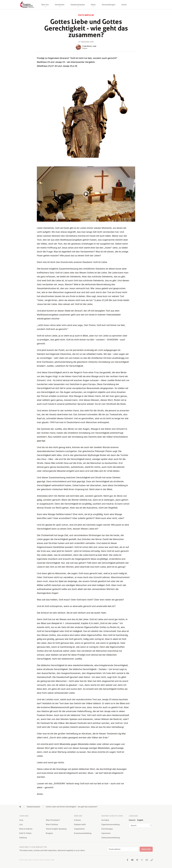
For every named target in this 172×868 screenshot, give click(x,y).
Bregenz (49, 833)
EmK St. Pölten (25, 833)
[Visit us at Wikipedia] (142, 860)
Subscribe (146, 849)
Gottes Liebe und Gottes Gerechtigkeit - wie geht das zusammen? (72, 807)
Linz (21, 824)
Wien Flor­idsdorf (53, 820)
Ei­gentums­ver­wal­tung (111, 824)
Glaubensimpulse (33, 807)
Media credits (50, 860)
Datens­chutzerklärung (111, 838)
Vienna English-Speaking (56, 829)
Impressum (106, 833)
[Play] (86, 194)
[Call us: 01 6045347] (152, 860)
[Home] (20, 807)
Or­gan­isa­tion (79, 829)
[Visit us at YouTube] (132, 860)
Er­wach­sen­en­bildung (83, 833)
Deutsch (132, 820)
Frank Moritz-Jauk (89, 46)
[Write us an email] (147, 860)
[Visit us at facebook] (127, 860)
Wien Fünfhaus (52, 824)
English (140, 820)
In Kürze (77, 820)
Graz (21, 820)
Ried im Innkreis (26, 829)
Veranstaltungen (108, 5)
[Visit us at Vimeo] (137, 860)
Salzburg (23, 838)
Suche (124, 5)
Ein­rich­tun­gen (107, 829)
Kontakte (105, 820)
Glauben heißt (80, 824)
